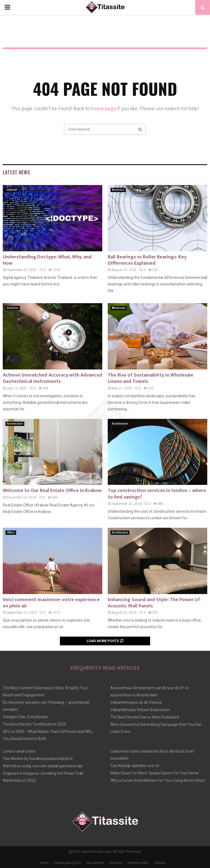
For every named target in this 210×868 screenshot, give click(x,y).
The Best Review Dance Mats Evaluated (145, 717)
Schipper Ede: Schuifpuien (25, 717)
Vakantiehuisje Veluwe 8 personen (140, 710)
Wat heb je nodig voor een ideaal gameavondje (43, 766)
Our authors (95, 863)
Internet (12, 190)
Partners (116, 863)
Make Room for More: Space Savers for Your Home (155, 773)
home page (103, 108)
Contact (160, 863)
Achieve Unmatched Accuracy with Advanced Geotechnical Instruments (52, 378)
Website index (138, 863)
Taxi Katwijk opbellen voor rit (135, 766)
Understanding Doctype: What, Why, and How (47, 260)
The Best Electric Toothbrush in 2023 (34, 724)
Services (13, 308)
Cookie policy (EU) (67, 863)
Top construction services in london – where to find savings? (157, 494)
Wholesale (119, 308)
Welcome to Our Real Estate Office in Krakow (52, 491)
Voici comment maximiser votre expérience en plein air (51, 603)
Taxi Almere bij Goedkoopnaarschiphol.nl (38, 759)
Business (118, 190)
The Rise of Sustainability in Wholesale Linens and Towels (151, 378)
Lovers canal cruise (19, 751)
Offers (11, 533)
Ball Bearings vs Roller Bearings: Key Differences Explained (147, 260)
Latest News (16, 172)
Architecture (15, 424)
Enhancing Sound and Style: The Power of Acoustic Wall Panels (154, 603)
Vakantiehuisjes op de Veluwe (136, 702)
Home (44, 863)
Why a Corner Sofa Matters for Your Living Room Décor (158, 780)
